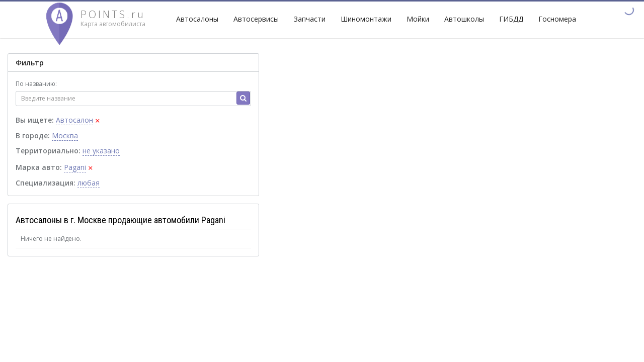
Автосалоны (197, 19)
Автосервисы (256, 19)
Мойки (418, 19)
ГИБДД (511, 19)
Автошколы (464, 19)
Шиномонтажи (366, 19)
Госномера (557, 19)
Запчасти (310, 19)
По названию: (36, 84)
